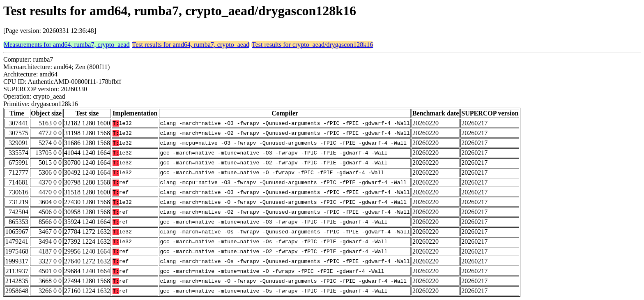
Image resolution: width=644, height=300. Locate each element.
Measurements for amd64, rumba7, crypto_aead (67, 45)
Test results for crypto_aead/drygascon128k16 (312, 45)
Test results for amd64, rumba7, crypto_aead (191, 45)
